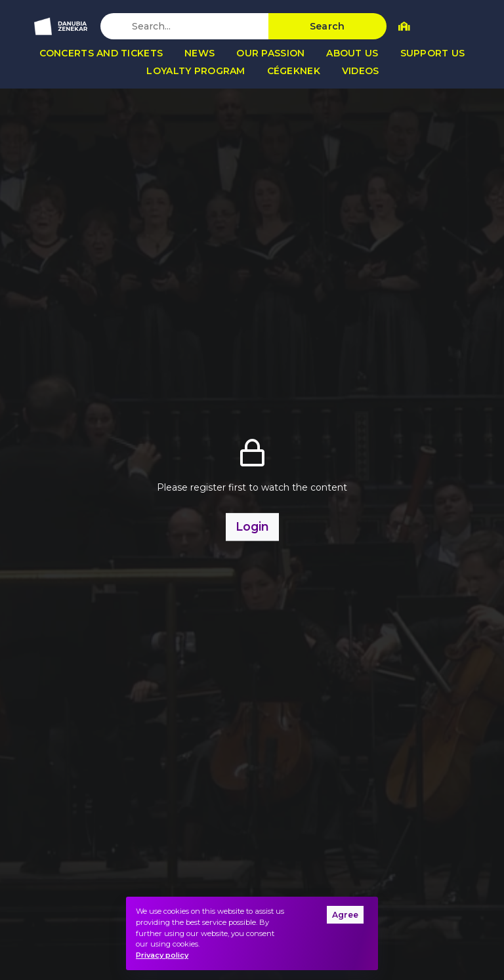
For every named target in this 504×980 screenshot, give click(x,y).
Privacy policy (162, 955)
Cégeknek (294, 71)
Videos (361, 71)
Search (327, 26)
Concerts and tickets (101, 53)
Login (252, 526)
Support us (433, 53)
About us (352, 53)
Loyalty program (196, 71)
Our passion (270, 53)
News (199, 53)
